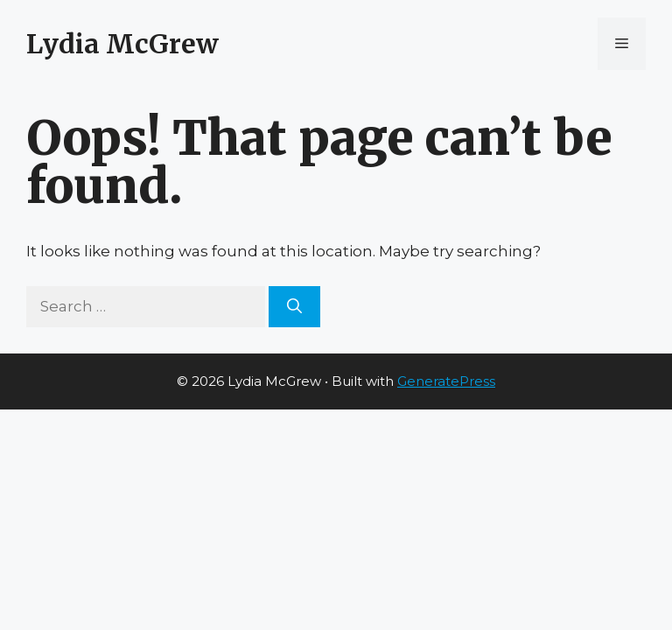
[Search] (294, 307)
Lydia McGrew (122, 44)
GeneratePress (446, 381)
